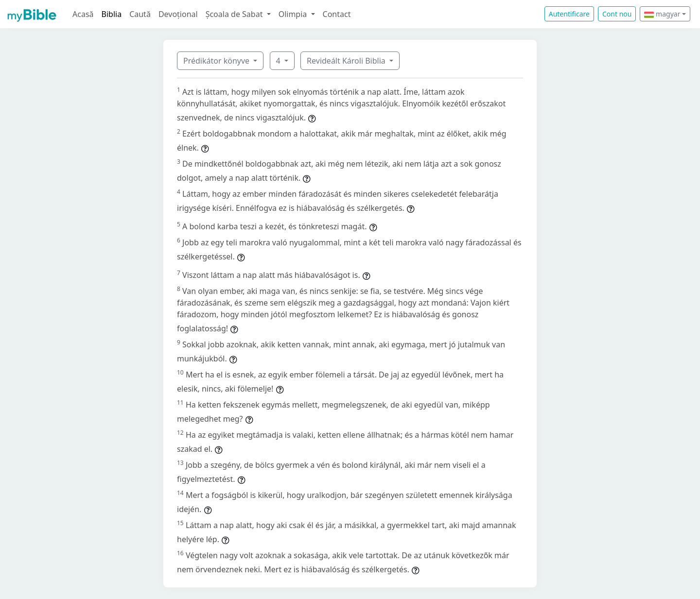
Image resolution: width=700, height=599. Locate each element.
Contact (337, 14)
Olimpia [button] (294, 14)
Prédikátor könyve (217, 61)
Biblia (112, 14)
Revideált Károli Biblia (347, 61)
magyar (662, 14)
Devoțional (178, 14)
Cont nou (617, 14)
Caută (140, 14)
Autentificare (569, 14)
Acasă (83, 14)
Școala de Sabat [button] (235, 14)
